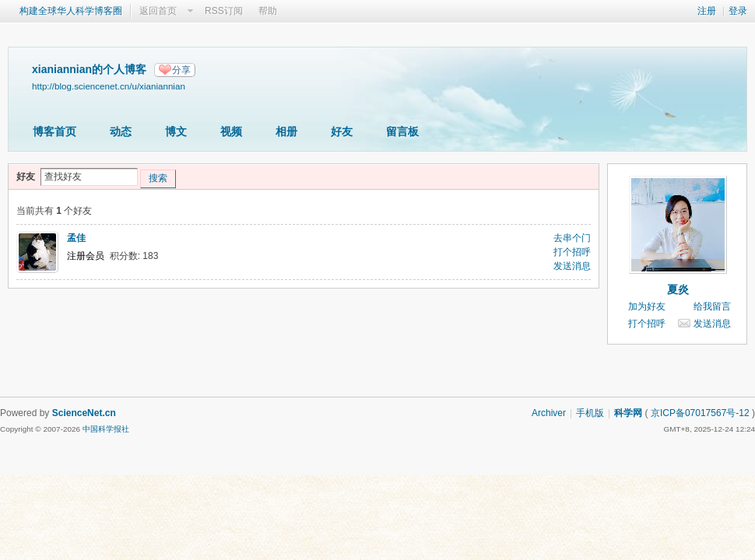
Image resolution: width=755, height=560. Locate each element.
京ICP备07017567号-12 (700, 413)
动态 (121, 131)
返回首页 (158, 11)
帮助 (268, 11)
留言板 (402, 131)
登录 (738, 11)
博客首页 (54, 131)
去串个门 (572, 238)
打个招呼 (572, 252)
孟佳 (76, 238)
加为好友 (647, 306)
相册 (286, 131)
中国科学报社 (106, 429)
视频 (231, 131)
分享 (181, 70)
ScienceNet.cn (84, 413)
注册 (707, 11)
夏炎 (678, 289)
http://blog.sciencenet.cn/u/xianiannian (109, 86)
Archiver (549, 413)
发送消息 (572, 266)
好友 (342, 131)
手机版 (590, 413)
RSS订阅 (224, 11)
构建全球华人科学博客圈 (71, 11)
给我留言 (712, 306)
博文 (176, 131)
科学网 (628, 413)
